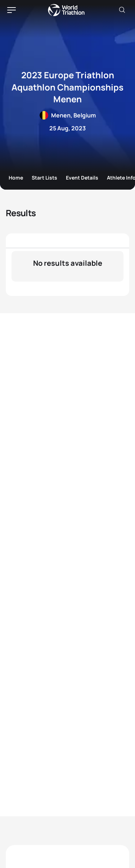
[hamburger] (12, 10)
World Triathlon (66, 10)
